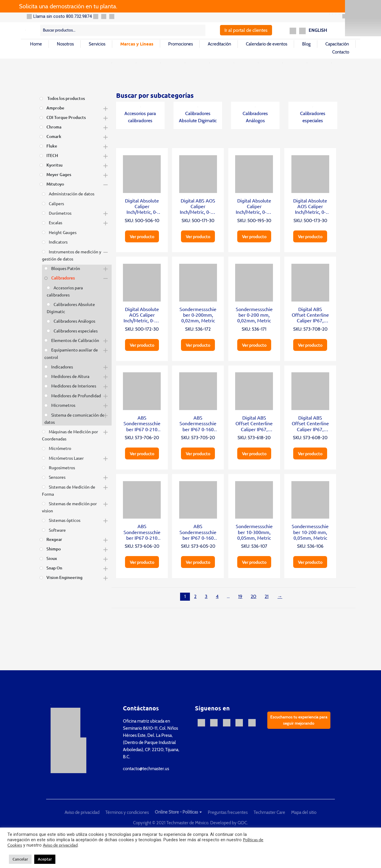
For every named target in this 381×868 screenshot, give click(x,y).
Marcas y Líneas (137, 44)
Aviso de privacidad (82, 812)
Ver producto (142, 236)
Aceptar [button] (45, 859)
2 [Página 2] (195, 596)
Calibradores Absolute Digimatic (198, 115)
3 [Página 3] (206, 596)
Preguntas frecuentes (228, 812)
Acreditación (219, 44)
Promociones (181, 44)
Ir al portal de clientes (246, 30)
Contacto (341, 52)
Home (36, 44)
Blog (306, 44)
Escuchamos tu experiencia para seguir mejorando (299, 720)
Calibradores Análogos (255, 115)
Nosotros (65, 44)
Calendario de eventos (267, 44)
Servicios (97, 44)
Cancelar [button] (20, 859)
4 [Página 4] (217, 596)
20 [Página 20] (253, 596)
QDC (242, 823)
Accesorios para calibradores (140, 115)
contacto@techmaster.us (146, 769)
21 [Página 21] (267, 596)
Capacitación (337, 44)
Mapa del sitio (304, 812)
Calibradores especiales (313, 115)
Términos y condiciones (127, 812)
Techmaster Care (269, 812)
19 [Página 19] (240, 596)
